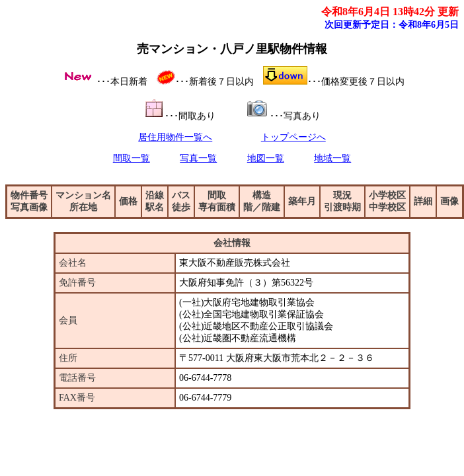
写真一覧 (198, 158)
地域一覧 (332, 158)
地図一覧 (266, 158)
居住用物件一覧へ (175, 137)
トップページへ (293, 137)
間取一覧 (132, 158)
